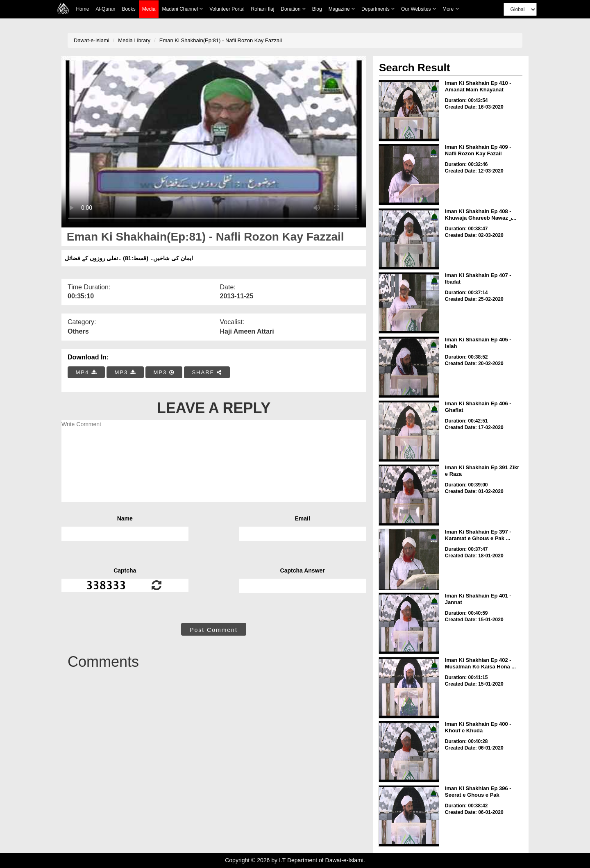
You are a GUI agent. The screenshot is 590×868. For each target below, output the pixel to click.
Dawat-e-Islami (92, 40)
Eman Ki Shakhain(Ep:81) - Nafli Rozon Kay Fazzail (221, 40)
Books (128, 9)
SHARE (207, 372)
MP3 (125, 372)
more (451, 9)
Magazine (342, 9)
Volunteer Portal (227, 9)
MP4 (86, 372)
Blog (317, 9)
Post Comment (214, 630)
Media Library (134, 40)
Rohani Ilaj (263, 9)
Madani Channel (182, 9)
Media (149, 9)
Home (82, 9)
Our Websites (419, 9)
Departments (378, 9)
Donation (293, 9)
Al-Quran (105, 9)
